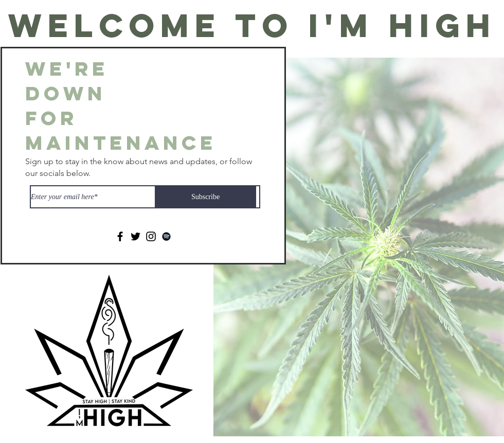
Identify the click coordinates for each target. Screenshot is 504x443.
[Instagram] (151, 236)
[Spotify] (166, 236)
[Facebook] (120, 236)
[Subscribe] (205, 197)
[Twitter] (136, 236)
